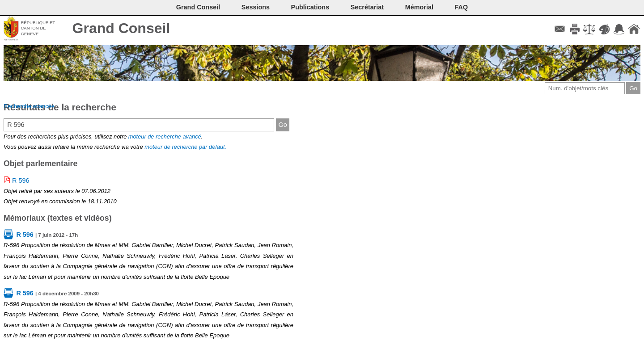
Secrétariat (367, 7)
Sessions (256, 7)
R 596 (21, 181)
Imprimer (574, 29)
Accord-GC (619, 29)
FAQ (462, 7)
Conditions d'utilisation (589, 29)
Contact (560, 29)
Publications (310, 7)
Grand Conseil (121, 28)
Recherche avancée (29, 106)
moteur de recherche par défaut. (185, 147)
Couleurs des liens (604, 29)
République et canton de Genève (38, 28)
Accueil (634, 29)
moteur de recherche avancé (165, 136)
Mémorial (419, 7)
